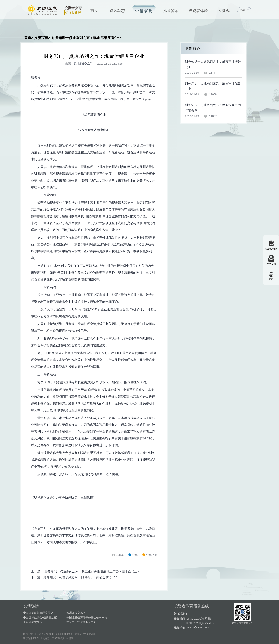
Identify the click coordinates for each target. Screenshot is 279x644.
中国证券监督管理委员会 (38, 613)
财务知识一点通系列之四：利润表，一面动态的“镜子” (80, 577)
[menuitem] (94, 10)
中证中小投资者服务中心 (81, 622)
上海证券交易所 (33, 622)
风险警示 (171, 11)
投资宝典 (144, 9)
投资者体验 (198, 11)
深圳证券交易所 (76, 613)
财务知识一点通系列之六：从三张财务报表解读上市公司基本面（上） (92, 571)
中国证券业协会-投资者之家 (40, 617)
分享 (133, 555)
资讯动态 (117, 11)
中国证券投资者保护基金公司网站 (87, 617)
